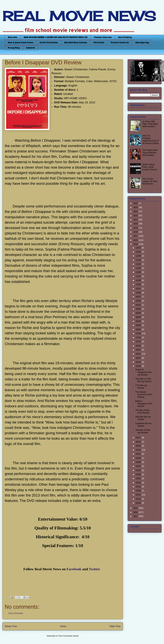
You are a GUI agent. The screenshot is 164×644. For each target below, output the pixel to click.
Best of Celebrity (125, 37)
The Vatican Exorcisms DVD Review (144, 394)
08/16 (139, 321)
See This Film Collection (49, 42)
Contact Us (30, 48)
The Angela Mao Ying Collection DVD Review (150, 153)
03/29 (139, 462)
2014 (136, 508)
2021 (136, 220)
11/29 (139, 260)
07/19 (139, 337)
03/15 (139, 470)
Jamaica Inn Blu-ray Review (143, 431)
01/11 (139, 499)
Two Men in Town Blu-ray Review (143, 380)
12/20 (139, 252)
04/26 (139, 450)
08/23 (139, 317)
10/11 (139, 289)
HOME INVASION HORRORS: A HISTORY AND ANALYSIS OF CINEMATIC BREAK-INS (56, 37)
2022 (136, 216)
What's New (13, 37)
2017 (136, 236)
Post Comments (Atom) (69, 636)
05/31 (139, 362)
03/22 (139, 466)
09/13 (139, 305)
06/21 (139, 350)
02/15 (139, 487)
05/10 (139, 442)
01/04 (139, 503)
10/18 (139, 284)
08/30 (139, 313)
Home (63, 626)
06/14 (139, 354)
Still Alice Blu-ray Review (143, 418)
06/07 (139, 358)
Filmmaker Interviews (103, 37)
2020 (136, 224)
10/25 (139, 280)
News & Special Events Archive (21, 42)
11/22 (139, 264)
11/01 (139, 276)
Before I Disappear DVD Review (144, 404)
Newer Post (11, 626)
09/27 (139, 297)
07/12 (139, 342)
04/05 (139, 458)
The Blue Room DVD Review (142, 411)
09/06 (139, 309)
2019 (136, 228)
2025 (136, 203)
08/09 (139, 325)
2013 (136, 512)
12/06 (139, 256)
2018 (136, 232)
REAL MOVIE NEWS (79, 16)
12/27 (139, 248)
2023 (136, 211)
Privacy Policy (14, 48)
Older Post (115, 626)
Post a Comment (16, 613)
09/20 (139, 301)
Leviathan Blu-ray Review (143, 425)
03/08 (139, 474)
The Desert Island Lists (120, 42)
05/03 (139, 446)
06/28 (139, 346)
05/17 (139, 438)
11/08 (139, 272)
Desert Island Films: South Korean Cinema (150, 167)
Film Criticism (99, 42)
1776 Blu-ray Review (141, 387)
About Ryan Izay (142, 42)
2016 (136, 240)
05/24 (139, 366)
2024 (136, 207)
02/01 (139, 495)
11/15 (139, 268)
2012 (136, 516)
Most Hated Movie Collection (76, 42)
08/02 (139, 329)
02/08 (139, 491)
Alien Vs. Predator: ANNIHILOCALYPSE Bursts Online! (151, 139)
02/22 (139, 483)
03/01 (139, 478)
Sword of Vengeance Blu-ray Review (144, 372)
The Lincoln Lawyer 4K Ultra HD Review (150, 181)
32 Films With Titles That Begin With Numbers (150, 124)
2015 (136, 244)
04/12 (139, 454)
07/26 (139, 333)
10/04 (139, 293)
